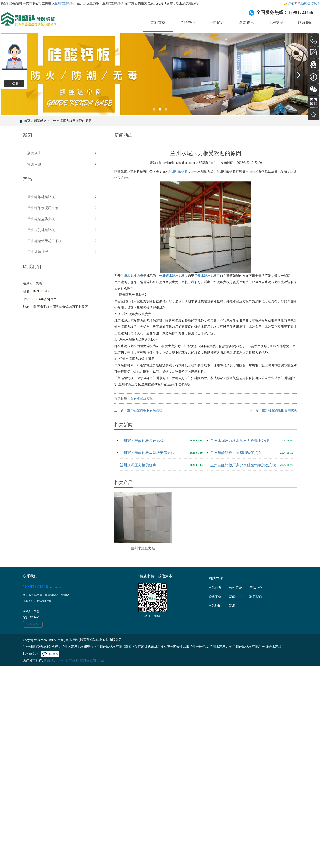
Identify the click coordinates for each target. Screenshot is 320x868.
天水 (54, 661)
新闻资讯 (246, 22)
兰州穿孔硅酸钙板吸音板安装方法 (147, 453)
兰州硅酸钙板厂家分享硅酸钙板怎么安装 (243, 465)
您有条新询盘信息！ (302, 3)
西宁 (69, 661)
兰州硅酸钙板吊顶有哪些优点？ (236, 453)
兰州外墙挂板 (38, 252)
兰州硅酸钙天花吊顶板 (45, 241)
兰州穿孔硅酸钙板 (41, 230)
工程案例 (276, 22)
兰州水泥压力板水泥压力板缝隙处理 (240, 441)
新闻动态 (40, 121)
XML (233, 606)
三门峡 (85, 661)
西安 (93, 661)
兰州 (61, 661)
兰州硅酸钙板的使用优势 (280, 410)
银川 (76, 661)
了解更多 (33, 624)
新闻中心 (235, 597)
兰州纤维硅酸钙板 (41, 197)
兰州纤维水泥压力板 (43, 208)
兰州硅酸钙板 (64, 3)
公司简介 (217, 22)
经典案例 (215, 597)
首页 (27, 121)
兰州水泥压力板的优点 (138, 465)
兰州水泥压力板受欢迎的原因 (71, 121)
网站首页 (158, 22)
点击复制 (72, 640)
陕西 (47, 661)
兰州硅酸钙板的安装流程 (145, 410)
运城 (101, 661)
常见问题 (34, 164)
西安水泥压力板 (141, 398)
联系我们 (305, 22)
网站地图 (215, 606)
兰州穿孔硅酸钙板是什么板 (142, 441)
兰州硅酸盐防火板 (41, 219)
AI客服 (14, 84)
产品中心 (187, 22)
